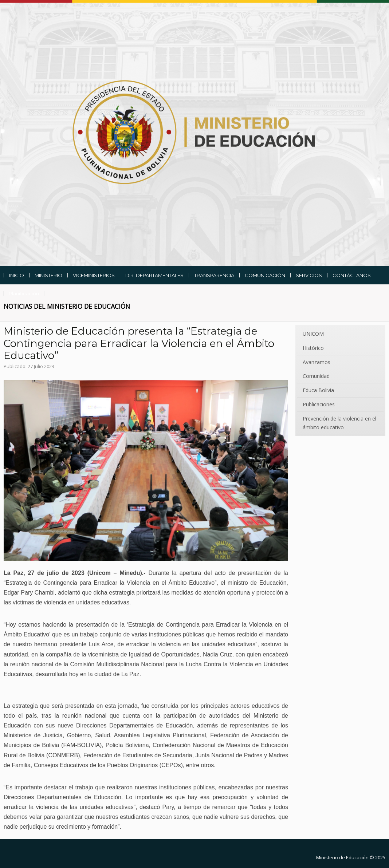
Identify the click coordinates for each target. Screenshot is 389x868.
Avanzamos (317, 362)
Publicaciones (319, 404)
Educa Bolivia (318, 390)
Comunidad (316, 376)
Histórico (313, 348)
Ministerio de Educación (342, 857)
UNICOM (313, 334)
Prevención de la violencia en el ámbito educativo (339, 423)
